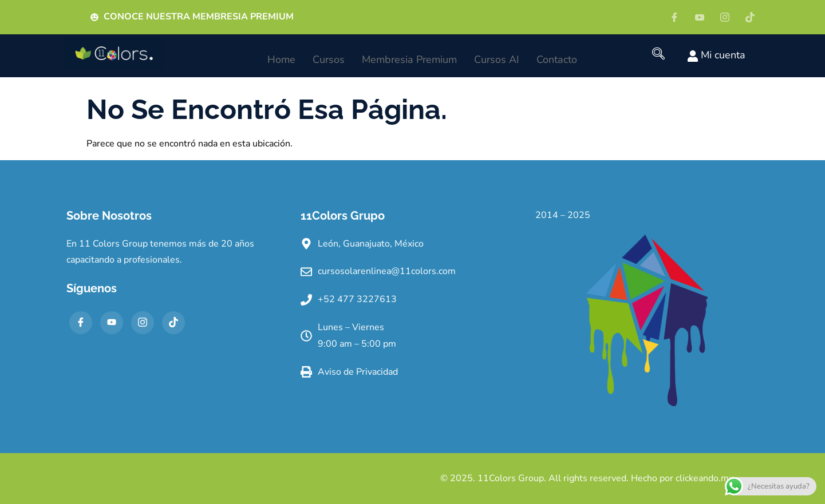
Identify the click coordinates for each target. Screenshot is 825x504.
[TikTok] (173, 323)
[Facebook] (678, 17)
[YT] (704, 17)
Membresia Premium (409, 56)
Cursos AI (497, 56)
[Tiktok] (754, 17)
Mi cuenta (717, 55)
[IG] (729, 17)
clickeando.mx (704, 478)
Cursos (329, 56)
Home (281, 56)
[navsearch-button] (658, 55)
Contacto (557, 56)
